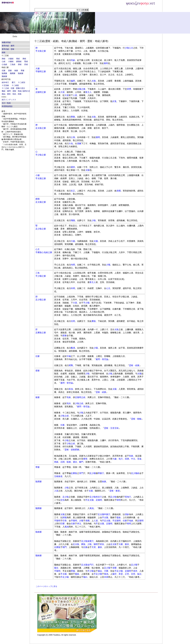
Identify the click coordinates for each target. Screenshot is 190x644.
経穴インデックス (9, 100)
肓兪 (139, 459)
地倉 (131, 521)
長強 (71, 389)
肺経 (4, 59)
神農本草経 (6, 42)
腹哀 (127, 544)
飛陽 (73, 220)
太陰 (94, 81)
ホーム (35, 32)
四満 (127, 459)
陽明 (106, 63)
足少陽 (93, 473)
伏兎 (114, 101)
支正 (73, 191)
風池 (92, 508)
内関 (73, 265)
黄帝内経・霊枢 (8, 49)
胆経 (20, 64)
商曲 (56, 462)
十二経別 (22, 82)
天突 (94, 547)
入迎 (56, 491)
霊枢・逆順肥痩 (72, 450)
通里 (73, 167)
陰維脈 (21, 73)
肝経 (26, 64)
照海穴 (128, 497)
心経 (4, 61)
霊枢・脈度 (115, 491)
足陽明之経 (80, 397)
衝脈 (16, 71)
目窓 (133, 574)
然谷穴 (99, 497)
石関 (62, 462)
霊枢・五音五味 (111, 428)
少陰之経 (79, 403)
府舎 (102, 544)
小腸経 (11, 61)
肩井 (135, 571)
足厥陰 (74, 473)
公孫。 (74, 137)
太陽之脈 (81, 89)
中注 (133, 459)
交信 (62, 500)
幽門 (81, 462)
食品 (62, 32)
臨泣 (139, 574)
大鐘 (73, 241)
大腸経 (11, 59)
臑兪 (119, 517)
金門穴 (91, 565)
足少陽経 (135, 473)
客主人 (88, 92)
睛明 (119, 500)
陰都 (69, 462)
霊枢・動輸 (136, 419)
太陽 (87, 170)
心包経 (4, 64)
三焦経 (13, 64)
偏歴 (73, 81)
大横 (121, 544)
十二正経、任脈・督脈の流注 (13, 88)
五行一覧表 (6, 103)
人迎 (75, 95)
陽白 (85, 577)
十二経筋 (15, 85)
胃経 (18, 59)
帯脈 (23, 71)
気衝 (69, 397)
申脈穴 (107, 514)
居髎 (114, 568)
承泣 (79, 524)
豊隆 (73, 117)
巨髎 (62, 524)
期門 (65, 547)
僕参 (127, 514)
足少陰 (66, 497)
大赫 (114, 459)
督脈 (10, 71)
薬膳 (44, 32)
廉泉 (100, 547)
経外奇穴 (5, 82)
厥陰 (94, 321)
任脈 (4, 71)
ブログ (87, 32)
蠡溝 (73, 348)
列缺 (73, 60)
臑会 (100, 571)
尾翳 (71, 365)
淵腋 (79, 143)
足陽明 (99, 500)
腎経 (26, 61)
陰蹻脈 (4, 73)
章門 (81, 473)
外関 (73, 288)
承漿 (129, 89)
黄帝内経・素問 (8, 46)
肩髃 (119, 191)
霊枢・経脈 (134, 365)
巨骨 (65, 521)
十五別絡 (5, 85)
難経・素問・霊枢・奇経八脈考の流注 (17, 91)
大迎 (62, 92)
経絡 (4, 52)
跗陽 (65, 517)
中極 (69, 356)
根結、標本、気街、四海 (12, 94)
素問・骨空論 (102, 359)
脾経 (24, 59)
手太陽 (105, 517)
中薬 (70, 32)
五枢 (56, 476)
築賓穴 (91, 541)
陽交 (56, 568)
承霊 (121, 574)
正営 (127, 574)
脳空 (114, 574)
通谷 (75, 462)
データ (53, 32)
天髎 (106, 571)
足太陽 (91, 500)
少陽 (108, 265)
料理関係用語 (7, 106)
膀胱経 (19, 61)
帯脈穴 (101, 473)
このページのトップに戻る (46, 586)
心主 (131, 48)
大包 (71, 143)
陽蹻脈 (13, 73)
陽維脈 (4, 76)
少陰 (127, 48)
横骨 (85, 459)
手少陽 (86, 303)
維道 (60, 476)
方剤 (78, 32)
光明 (73, 321)
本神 (106, 577)
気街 (69, 403)
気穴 (121, 459)
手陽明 (57, 521)
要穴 (14, 82)
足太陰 (76, 544)
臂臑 (73, 571)
